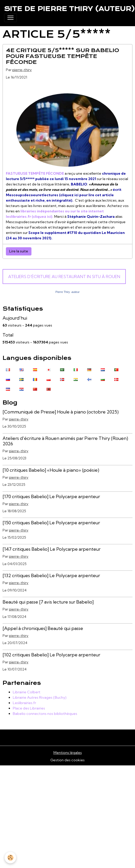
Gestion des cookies (67, 760)
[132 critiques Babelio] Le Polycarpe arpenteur (51, 575)
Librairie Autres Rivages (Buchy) (40, 697)
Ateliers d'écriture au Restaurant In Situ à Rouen (64, 277)
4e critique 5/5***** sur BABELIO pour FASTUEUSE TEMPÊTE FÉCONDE (63, 56)
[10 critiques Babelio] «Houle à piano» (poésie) (51, 470)
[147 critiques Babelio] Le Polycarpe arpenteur (52, 549)
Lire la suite (19, 251)
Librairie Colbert (27, 692)
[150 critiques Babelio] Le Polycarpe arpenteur (51, 523)
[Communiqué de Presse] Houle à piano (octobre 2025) (61, 412)
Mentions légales (68, 753)
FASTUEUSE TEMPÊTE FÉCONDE (35, 173)
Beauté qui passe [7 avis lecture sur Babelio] (48, 602)
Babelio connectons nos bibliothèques (45, 714)
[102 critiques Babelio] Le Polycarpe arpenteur (51, 655)
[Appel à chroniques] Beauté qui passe (43, 628)
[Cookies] (10, 858)
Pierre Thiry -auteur (68, 292)
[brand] (70, 9)
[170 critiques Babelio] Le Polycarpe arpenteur (51, 496)
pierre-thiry (22, 70)
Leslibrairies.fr (24, 703)
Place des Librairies (29, 708)
